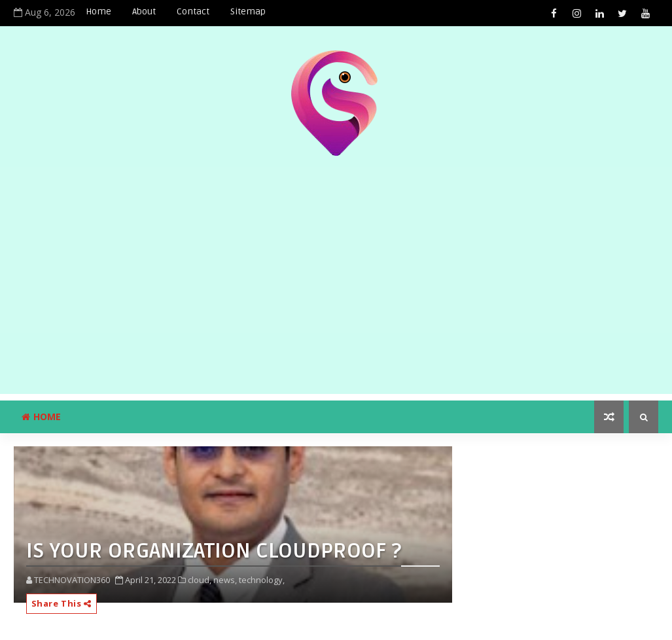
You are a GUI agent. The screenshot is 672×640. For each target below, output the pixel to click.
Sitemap (248, 11)
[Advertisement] (336, 302)
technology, (262, 580)
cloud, (200, 580)
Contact (193, 11)
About (144, 11)
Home (98, 11)
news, (225, 580)
